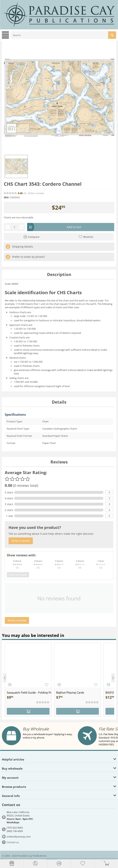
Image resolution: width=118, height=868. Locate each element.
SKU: (6, 197)
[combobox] (63, 35)
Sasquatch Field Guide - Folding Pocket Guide (29, 692)
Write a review (36, 193)
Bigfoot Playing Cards (70, 692)
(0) (25, 193)
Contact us (13, 842)
